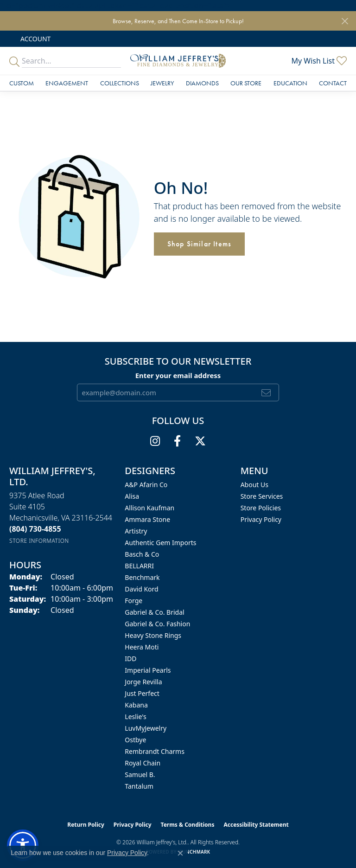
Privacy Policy (261, 519)
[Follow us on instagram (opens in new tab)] (155, 441)
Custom (22, 83)
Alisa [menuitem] (132, 496)
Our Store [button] (246, 83)
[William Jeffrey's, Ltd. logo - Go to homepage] (178, 61)
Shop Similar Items (200, 244)
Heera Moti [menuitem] (142, 647)
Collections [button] (120, 83)
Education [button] (290, 83)
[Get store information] (39, 541)
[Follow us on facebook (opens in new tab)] (177, 441)
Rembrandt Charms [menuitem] (155, 751)
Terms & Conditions (188, 825)
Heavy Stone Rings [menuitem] (153, 635)
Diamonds (202, 83)
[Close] (345, 21)
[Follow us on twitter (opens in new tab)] (200, 441)
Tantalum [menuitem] (139, 786)
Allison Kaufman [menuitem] (149, 508)
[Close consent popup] (180, 853)
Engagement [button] (67, 83)
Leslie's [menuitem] (135, 717)
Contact (333, 83)
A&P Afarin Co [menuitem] (146, 485)
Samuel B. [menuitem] (140, 775)
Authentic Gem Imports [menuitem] (160, 543)
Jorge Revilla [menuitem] (143, 682)
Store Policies (261, 508)
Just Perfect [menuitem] (142, 693)
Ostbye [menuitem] (135, 740)
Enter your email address (178, 375)
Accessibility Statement (256, 825)
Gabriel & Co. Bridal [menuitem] (154, 612)
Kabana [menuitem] (136, 705)
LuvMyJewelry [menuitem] (146, 728)
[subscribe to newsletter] (266, 392)
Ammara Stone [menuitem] (147, 519)
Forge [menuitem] (133, 601)
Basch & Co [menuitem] (142, 554)
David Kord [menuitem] (141, 589)
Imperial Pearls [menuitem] (148, 670)
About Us (254, 485)
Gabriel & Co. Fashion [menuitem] (157, 624)
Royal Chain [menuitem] (143, 763)
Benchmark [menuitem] (142, 577)
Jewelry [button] (162, 83)
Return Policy (86, 825)
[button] (35, 39)
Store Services (262, 496)
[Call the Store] (35, 529)
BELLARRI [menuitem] (139, 566)
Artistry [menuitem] (136, 531)
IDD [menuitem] (130, 659)
